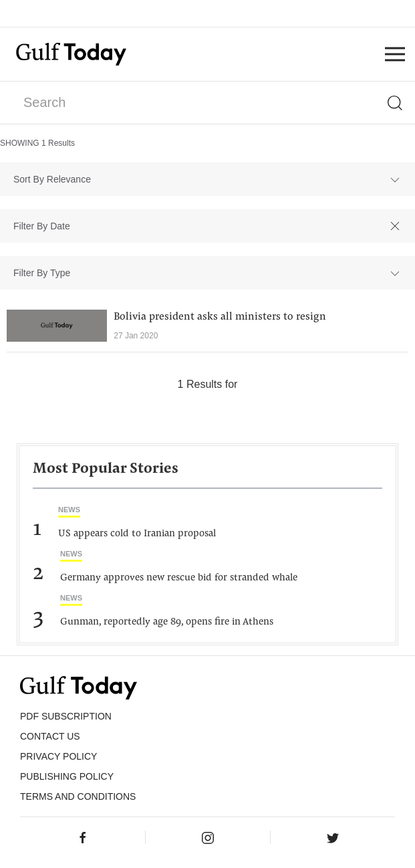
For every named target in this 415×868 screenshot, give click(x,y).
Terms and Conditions (78, 796)
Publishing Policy (67, 776)
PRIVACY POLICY (58, 756)
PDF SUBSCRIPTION (66, 716)
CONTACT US (50, 736)
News (69, 510)
